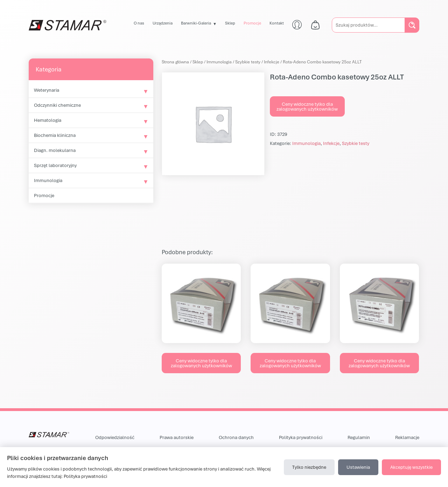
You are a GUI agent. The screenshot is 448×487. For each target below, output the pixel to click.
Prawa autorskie (177, 437)
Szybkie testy (248, 62)
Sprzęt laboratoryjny (55, 165)
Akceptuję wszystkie (411, 467)
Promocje (252, 23)
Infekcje (272, 62)
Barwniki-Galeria (196, 23)
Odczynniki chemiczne (57, 105)
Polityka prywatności (301, 437)
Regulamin (359, 437)
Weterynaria (47, 90)
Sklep (230, 23)
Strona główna (175, 62)
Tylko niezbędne (309, 467)
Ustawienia (358, 467)
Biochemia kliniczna (55, 135)
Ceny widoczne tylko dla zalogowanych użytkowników (307, 106)
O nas (139, 23)
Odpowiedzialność (115, 437)
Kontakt (277, 23)
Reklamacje (407, 437)
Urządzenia (163, 23)
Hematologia (48, 120)
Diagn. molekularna (55, 150)
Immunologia (48, 180)
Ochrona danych (236, 437)
